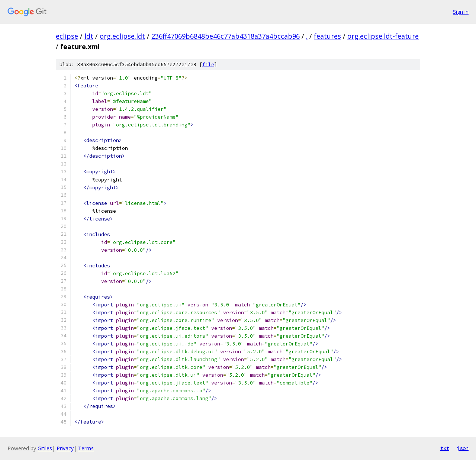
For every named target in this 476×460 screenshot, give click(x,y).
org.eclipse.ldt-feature (383, 36)
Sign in (461, 12)
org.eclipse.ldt (122, 36)
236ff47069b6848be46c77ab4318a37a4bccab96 (226, 36)
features (327, 36)
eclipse (67, 36)
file (208, 65)
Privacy (65, 448)
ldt (89, 36)
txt (445, 448)
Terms (86, 448)
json (463, 448)
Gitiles (45, 448)
